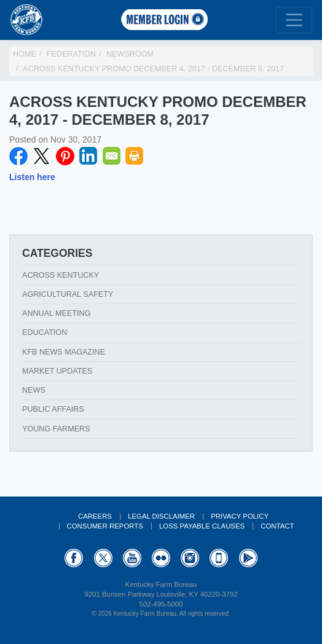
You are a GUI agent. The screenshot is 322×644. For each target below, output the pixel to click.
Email (112, 156)
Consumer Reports (105, 526)
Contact (277, 526)
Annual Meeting (57, 313)
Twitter (42, 156)
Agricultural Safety (68, 294)
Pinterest (65, 156)
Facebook (18, 156)
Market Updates (57, 371)
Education (45, 332)
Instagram (190, 558)
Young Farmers (56, 429)
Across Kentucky (61, 275)
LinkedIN (88, 156)
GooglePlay (248, 558)
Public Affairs (53, 409)
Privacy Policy (240, 516)
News (34, 390)
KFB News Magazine (64, 352)
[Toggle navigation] (294, 20)
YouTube (132, 558)
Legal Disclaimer (161, 516)
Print (135, 156)
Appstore (219, 558)
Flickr (161, 558)
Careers (95, 516)
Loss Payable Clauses (202, 526)
